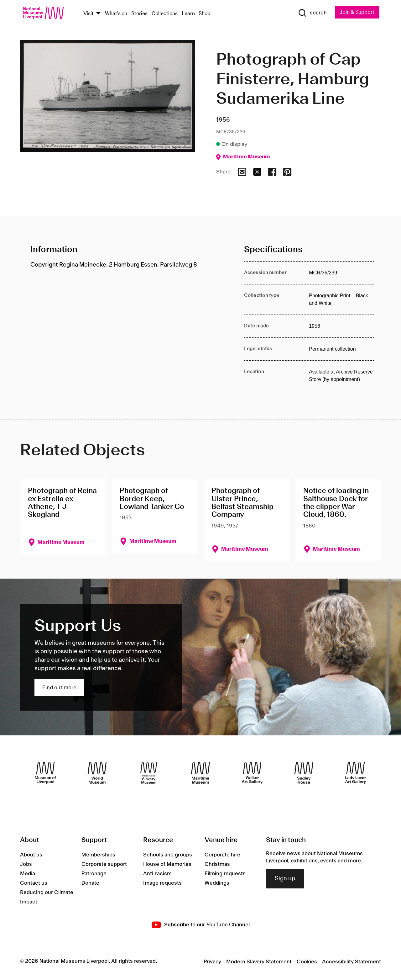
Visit (89, 14)
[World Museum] (97, 773)
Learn (188, 14)
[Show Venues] (98, 14)
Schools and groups (168, 855)
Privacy (212, 962)
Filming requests (225, 874)
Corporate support (104, 865)
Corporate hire (222, 855)
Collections (165, 14)
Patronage (94, 874)
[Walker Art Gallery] (252, 773)
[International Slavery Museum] (149, 773)
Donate (90, 883)
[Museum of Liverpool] (45, 773)
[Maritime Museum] (200, 773)
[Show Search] (310, 13)
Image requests (162, 883)
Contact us (34, 883)
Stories (139, 14)
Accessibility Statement (352, 962)
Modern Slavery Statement (259, 962)
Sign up (285, 879)
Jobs (26, 865)
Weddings (217, 883)
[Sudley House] (304, 773)
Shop (205, 14)
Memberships (98, 855)
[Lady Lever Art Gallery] (356, 773)
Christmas (217, 865)
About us (31, 855)
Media (28, 874)
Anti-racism (157, 874)
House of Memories (167, 865)
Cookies (307, 962)
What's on (116, 14)
